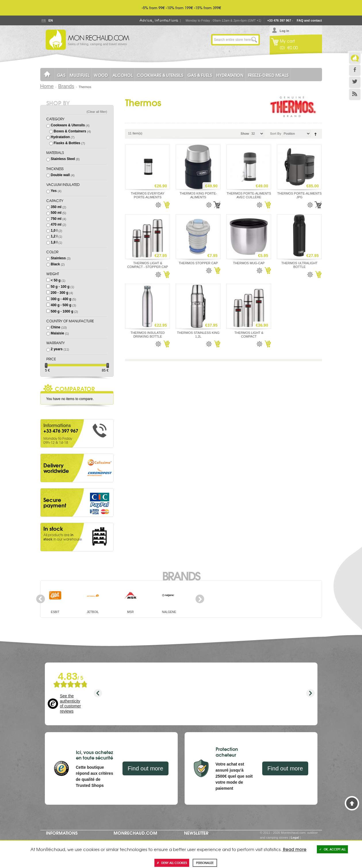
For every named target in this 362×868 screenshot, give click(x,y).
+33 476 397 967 (279, 20)
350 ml (56, 207)
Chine (56, 327)
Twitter (355, 82)
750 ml (56, 219)
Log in (285, 31)
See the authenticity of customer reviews (70, 704)
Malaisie (58, 333)
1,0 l (54, 231)
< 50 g (56, 280)
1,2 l (54, 236)
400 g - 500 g (61, 305)
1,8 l (54, 242)
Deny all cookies (172, 863)
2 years (57, 349)
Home (47, 86)
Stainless (58, 258)
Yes (54, 191)
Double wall (60, 175)
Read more (295, 849)
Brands (66, 86)
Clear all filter (97, 112)
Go (254, 40)
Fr (44, 20)
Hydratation (60, 137)
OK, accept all (332, 849)
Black (55, 264)
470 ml (56, 224)
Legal (295, 837)
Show (245, 134)
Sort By (276, 134)
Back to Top (352, 803)
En (51, 20)
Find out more (145, 768)
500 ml (56, 213)
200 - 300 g (60, 293)
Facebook (355, 70)
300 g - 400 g (61, 299)
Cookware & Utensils (68, 125)
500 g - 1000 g (62, 311)
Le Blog (355, 58)
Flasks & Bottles (67, 143)
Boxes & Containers (70, 131)
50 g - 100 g (60, 287)
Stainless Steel (63, 159)
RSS (355, 94)
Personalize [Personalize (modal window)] (205, 863)
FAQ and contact (309, 20)
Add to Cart (166, 205)
